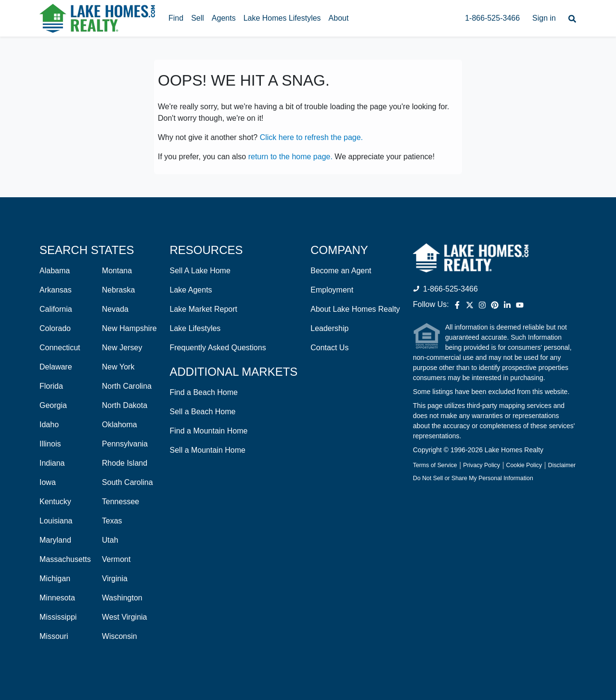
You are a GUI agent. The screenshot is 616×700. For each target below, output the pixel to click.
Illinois (50, 444)
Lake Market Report (204, 309)
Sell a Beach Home (203, 412)
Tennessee (121, 502)
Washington (122, 598)
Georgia (53, 405)
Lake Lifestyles (195, 328)
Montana (117, 271)
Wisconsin (120, 636)
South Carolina (128, 482)
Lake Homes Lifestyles (282, 18)
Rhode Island (125, 463)
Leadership (329, 328)
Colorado (55, 328)
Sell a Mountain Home (208, 450)
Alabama (55, 271)
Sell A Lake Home (200, 271)
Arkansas (56, 290)
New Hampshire (129, 328)
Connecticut (60, 348)
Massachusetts (65, 559)
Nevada (115, 309)
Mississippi (58, 617)
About (339, 18)
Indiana (52, 463)
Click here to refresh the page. (311, 137)
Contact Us (329, 348)
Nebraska (118, 290)
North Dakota (125, 405)
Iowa (48, 482)
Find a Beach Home (204, 392)
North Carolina (127, 386)
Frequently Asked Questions (218, 348)
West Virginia (125, 617)
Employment (332, 290)
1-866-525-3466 (492, 18)
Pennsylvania (125, 444)
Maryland (55, 540)
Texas (112, 521)
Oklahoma (120, 425)
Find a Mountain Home (209, 431)
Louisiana (56, 521)
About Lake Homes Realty (355, 309)
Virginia (115, 579)
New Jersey (122, 348)
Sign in (544, 18)
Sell (198, 18)
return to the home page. (290, 157)
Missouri (54, 636)
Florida (51, 386)
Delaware (56, 367)
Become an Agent (341, 271)
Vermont (116, 559)
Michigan (55, 579)
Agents (224, 18)
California (56, 309)
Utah (110, 540)
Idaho (49, 425)
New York (118, 367)
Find (176, 18)
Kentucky (55, 502)
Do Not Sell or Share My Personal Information (473, 478)
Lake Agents (191, 290)
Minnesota (57, 598)
